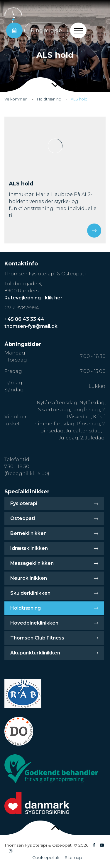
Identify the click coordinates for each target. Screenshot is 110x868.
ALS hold (79, 99)
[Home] (13, 15)
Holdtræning (49, 99)
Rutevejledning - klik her (33, 298)
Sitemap (73, 857)
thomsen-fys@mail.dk (31, 326)
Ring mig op (46, 30)
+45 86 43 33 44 (24, 319)
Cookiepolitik (46, 857)
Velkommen (16, 99)
